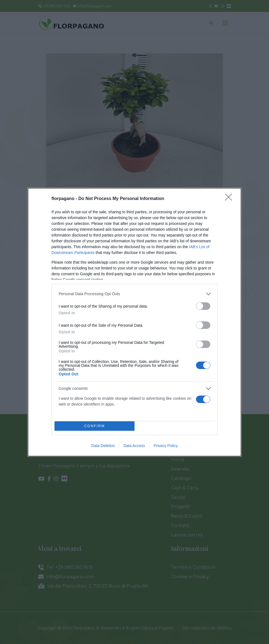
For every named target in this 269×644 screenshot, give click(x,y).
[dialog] (134, 322)
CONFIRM (95, 426)
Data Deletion (103, 446)
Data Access (134, 446)
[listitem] (134, 294)
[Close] (230, 199)
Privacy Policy (166, 446)
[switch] (203, 306)
